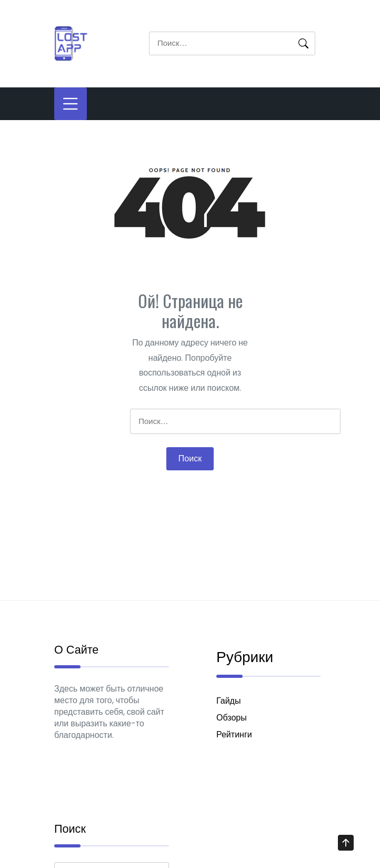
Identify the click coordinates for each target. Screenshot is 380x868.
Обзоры (232, 720)
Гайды (228, 703)
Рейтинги (234, 737)
